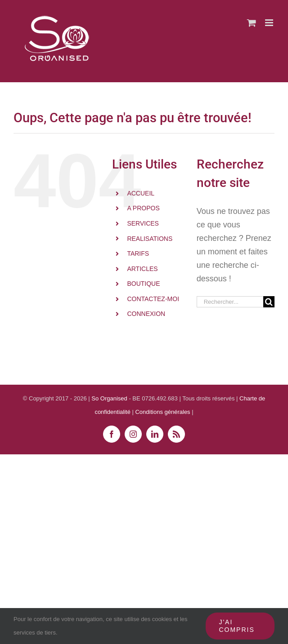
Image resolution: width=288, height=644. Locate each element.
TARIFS (138, 253)
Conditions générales (163, 412)
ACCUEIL (141, 193)
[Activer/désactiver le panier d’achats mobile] (252, 23)
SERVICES (143, 223)
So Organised (110, 398)
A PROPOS (143, 208)
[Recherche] (269, 302)
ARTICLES (142, 269)
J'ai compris (236, 626)
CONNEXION (146, 314)
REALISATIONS (150, 239)
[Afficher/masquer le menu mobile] (270, 23)
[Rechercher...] (230, 302)
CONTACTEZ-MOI (153, 299)
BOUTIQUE (143, 284)
